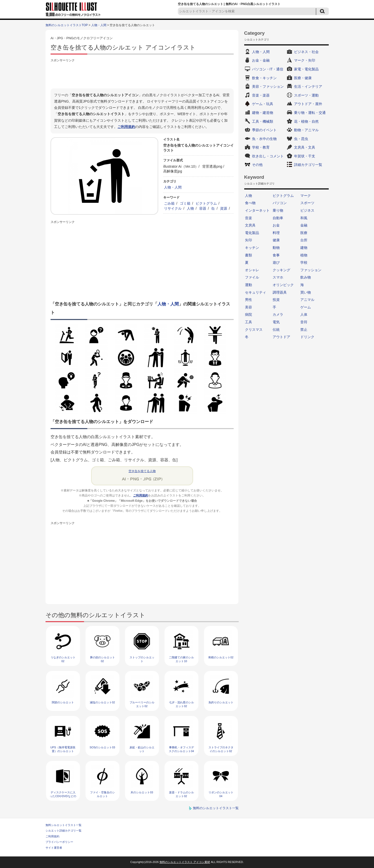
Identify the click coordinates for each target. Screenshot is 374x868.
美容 (248, 307)
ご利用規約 (126, 127)
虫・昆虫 (301, 139)
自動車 (278, 218)
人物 (190, 208)
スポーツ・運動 (306, 95)
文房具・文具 (305, 147)
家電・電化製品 (306, 69)
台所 (304, 240)
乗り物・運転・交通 (310, 113)
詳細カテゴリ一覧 (308, 165)
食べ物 (250, 203)
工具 (248, 322)
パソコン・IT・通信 (268, 69)
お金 (276, 225)
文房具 (250, 225)
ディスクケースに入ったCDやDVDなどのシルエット (63, 796)
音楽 (248, 218)
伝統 (276, 330)
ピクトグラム (206, 203)
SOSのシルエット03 (102, 747)
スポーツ (307, 203)
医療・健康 (303, 78)
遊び (276, 262)
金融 (304, 225)
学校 (304, 262)
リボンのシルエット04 (221, 794)
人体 (304, 314)
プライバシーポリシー (59, 842)
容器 (203, 208)
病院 (248, 314)
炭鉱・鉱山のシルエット (142, 749)
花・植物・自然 (306, 121)
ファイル (252, 277)
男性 (248, 300)
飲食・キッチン (264, 78)
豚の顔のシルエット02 (102, 659)
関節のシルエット (63, 702)
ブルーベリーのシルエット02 (142, 704)
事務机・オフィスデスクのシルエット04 (181, 749)
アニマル (307, 300)
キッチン (252, 248)
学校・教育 (261, 147)
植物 (304, 255)
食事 (276, 255)
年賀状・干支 (305, 156)
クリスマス (254, 330)
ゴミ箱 (185, 203)
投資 (276, 300)
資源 (224, 208)
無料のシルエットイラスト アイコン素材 (185, 862)
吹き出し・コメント (268, 156)
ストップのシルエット (142, 659)
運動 (248, 285)
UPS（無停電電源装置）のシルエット (63, 749)
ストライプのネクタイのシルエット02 (221, 749)
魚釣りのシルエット (221, 702)
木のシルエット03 (142, 792)
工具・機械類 (263, 121)
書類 (248, 255)
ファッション (311, 270)
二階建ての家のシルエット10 (181, 659)
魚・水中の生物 (264, 139)
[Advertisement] (142, 75)
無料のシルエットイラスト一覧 (216, 808)
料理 (276, 233)
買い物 (306, 292)
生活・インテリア (308, 86)
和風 (304, 218)
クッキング (281, 270)
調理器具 (280, 292)
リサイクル (173, 208)
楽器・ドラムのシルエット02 (181, 794)
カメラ (278, 314)
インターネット (257, 210)
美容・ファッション (268, 86)
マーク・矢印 (305, 60)
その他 (257, 165)
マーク (306, 196)
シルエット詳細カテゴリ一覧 (64, 831)
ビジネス (307, 210)
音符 (304, 322)
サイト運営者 (54, 848)
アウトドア (281, 337)
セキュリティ (256, 292)
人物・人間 (99, 25)
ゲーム (306, 307)
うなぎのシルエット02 (63, 659)
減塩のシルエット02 (102, 702)
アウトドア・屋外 (308, 104)
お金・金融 (261, 60)
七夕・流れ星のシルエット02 (181, 704)
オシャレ (252, 270)
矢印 (248, 240)
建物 (304, 248)
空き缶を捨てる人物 (142, 471)
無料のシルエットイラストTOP (67, 25)
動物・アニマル (306, 130)
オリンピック (283, 285)
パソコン (280, 203)
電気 (276, 322)
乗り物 (278, 210)
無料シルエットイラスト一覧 (64, 825)
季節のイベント (264, 130)
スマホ (278, 277)
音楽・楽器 (261, 95)
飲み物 (306, 277)
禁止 (304, 330)
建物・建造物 (263, 113)
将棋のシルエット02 (221, 657)
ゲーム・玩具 (263, 104)
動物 (276, 248)
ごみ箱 (169, 203)
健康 (276, 240)
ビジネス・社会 (306, 52)
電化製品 (252, 233)
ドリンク (307, 337)
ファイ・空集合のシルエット (102, 794)
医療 (304, 233)
